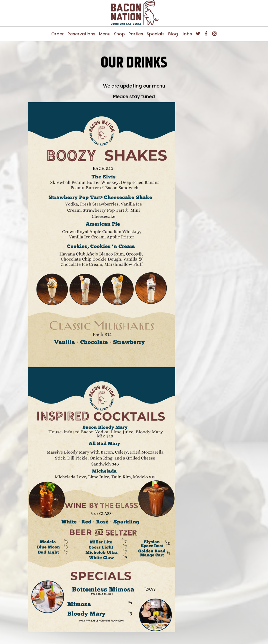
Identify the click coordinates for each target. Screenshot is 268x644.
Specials (156, 34)
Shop (119, 34)
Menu (105, 34)
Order (58, 34)
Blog (173, 34)
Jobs (187, 34)
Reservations (81, 34)
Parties (136, 34)
